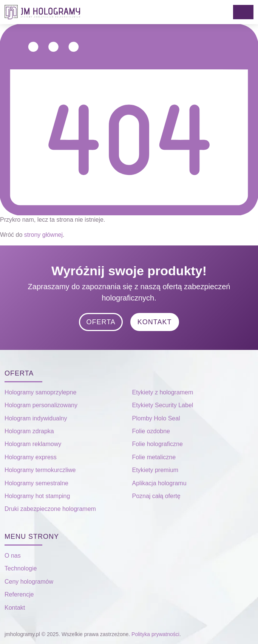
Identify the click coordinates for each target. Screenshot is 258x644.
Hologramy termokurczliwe (40, 470)
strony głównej (43, 235)
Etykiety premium (155, 470)
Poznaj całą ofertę (156, 496)
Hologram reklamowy (33, 444)
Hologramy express (31, 457)
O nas (13, 556)
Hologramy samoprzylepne (40, 392)
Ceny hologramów (29, 582)
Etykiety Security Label (163, 405)
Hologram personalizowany (41, 405)
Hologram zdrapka (29, 431)
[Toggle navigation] (243, 12)
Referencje (19, 594)
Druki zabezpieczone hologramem (50, 509)
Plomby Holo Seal (156, 418)
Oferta (101, 322)
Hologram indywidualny (36, 418)
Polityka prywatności (155, 634)
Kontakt (155, 322)
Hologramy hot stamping (37, 496)
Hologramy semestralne (36, 483)
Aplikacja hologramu (159, 483)
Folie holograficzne (158, 444)
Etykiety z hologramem (163, 392)
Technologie (21, 568)
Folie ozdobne (151, 431)
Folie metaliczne (154, 457)
